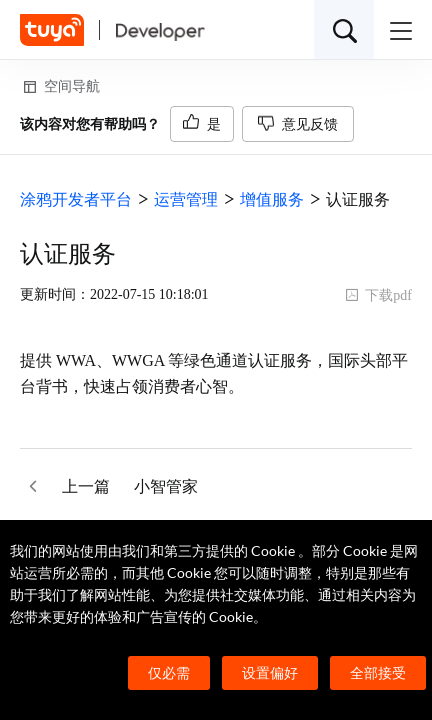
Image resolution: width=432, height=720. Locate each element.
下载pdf (378, 295)
